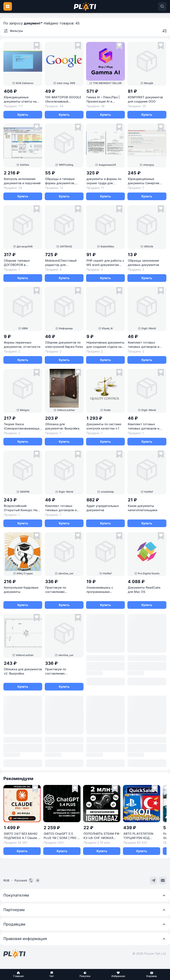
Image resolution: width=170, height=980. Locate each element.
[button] (18, 974)
